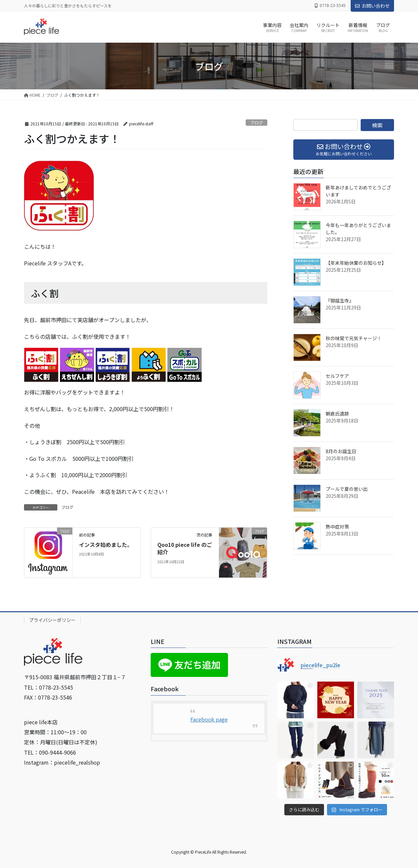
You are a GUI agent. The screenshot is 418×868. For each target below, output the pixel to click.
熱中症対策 (337, 527)
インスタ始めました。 (106, 545)
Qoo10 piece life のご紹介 (185, 548)
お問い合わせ (372, 6)
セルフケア (337, 376)
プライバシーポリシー (52, 620)
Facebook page (209, 719)
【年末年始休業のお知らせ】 (356, 263)
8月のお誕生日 (341, 451)
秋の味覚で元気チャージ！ (354, 338)
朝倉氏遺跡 (337, 413)
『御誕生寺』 (340, 300)
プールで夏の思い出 (347, 489)
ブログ (256, 123)
